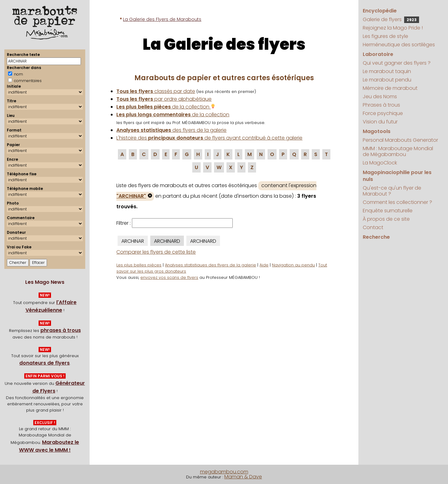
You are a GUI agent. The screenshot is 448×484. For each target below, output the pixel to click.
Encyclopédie (380, 11)
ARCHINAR (133, 241)
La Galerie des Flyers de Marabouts (162, 19)
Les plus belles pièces (139, 265)
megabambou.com (224, 472)
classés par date (156, 91)
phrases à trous (61, 330)
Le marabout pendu (387, 80)
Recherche (376, 237)
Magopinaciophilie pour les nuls (397, 176)
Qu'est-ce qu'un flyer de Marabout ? (392, 191)
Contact (373, 227)
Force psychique (383, 113)
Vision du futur (380, 122)
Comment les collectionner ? (397, 202)
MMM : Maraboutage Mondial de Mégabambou (398, 151)
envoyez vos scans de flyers (169, 277)
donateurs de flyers (44, 363)
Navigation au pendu (293, 265)
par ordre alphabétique (164, 99)
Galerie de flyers (391, 19)
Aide (264, 265)
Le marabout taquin (387, 71)
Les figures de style (385, 36)
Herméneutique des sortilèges (399, 45)
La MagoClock (380, 163)
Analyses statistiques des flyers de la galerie (210, 265)
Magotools (377, 131)
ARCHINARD (167, 241)
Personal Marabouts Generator (400, 140)
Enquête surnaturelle (388, 211)
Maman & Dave (243, 477)
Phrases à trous (381, 105)
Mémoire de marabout (390, 88)
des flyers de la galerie (171, 130)
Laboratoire (378, 54)
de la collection (166, 107)
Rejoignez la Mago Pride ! (393, 28)
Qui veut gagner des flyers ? (397, 63)
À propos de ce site (386, 219)
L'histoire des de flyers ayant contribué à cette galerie (209, 138)
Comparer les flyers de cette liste (156, 252)
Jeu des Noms (380, 97)
